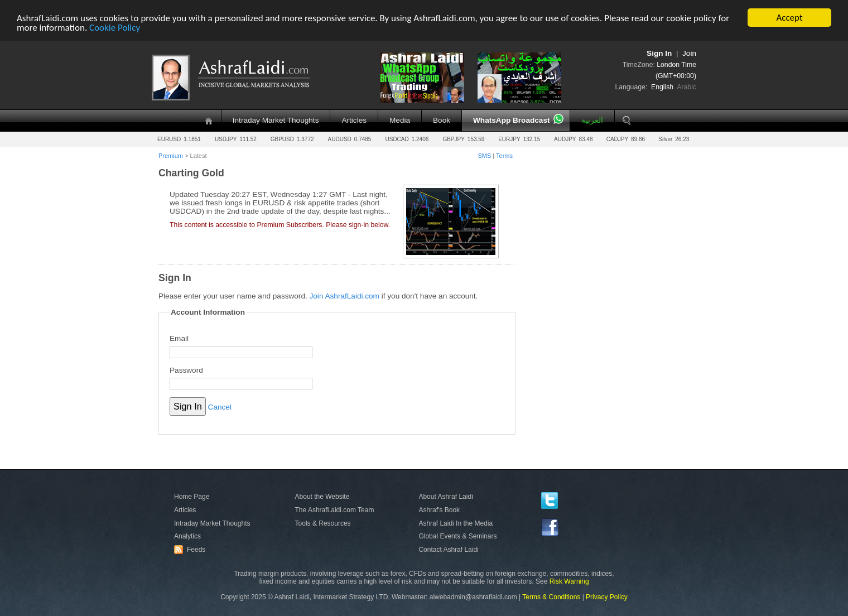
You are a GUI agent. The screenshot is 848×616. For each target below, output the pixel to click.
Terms (504, 156)
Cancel (220, 407)
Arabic (686, 87)
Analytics (187, 536)
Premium (171, 156)
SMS (484, 156)
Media (400, 120)
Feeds (191, 550)
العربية (592, 120)
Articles (354, 120)
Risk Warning (569, 581)
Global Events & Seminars (457, 536)
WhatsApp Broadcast (511, 120)
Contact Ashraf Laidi (448, 550)
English (662, 87)
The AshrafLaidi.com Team (335, 510)
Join (689, 53)
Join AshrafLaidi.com (344, 296)
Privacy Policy (607, 597)
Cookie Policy (115, 27)
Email (179, 338)
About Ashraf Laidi (445, 497)
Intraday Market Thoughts (276, 120)
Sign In (659, 53)
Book (442, 120)
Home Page (192, 497)
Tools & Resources (323, 523)
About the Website (322, 497)
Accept (789, 18)
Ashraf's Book (439, 510)
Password (186, 370)
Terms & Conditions (551, 597)
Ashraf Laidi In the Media (456, 523)
